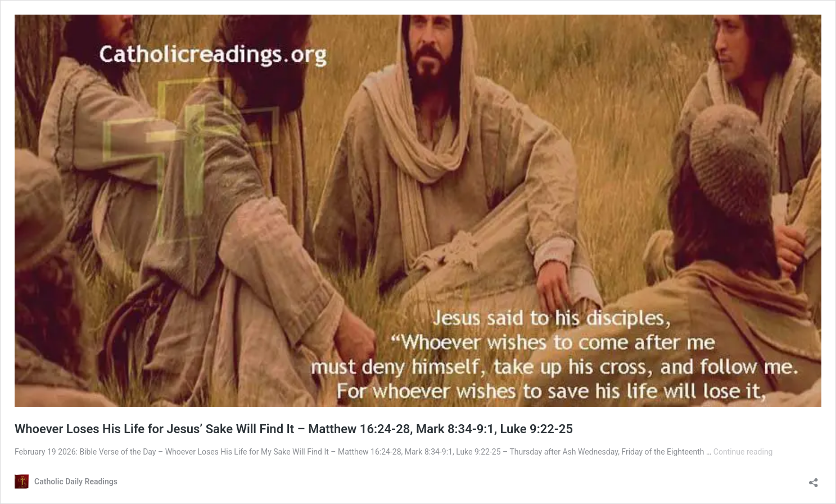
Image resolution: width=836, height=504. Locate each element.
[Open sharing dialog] (814, 479)
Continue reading (743, 452)
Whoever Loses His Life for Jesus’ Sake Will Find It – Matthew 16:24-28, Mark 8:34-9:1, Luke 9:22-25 (294, 429)
